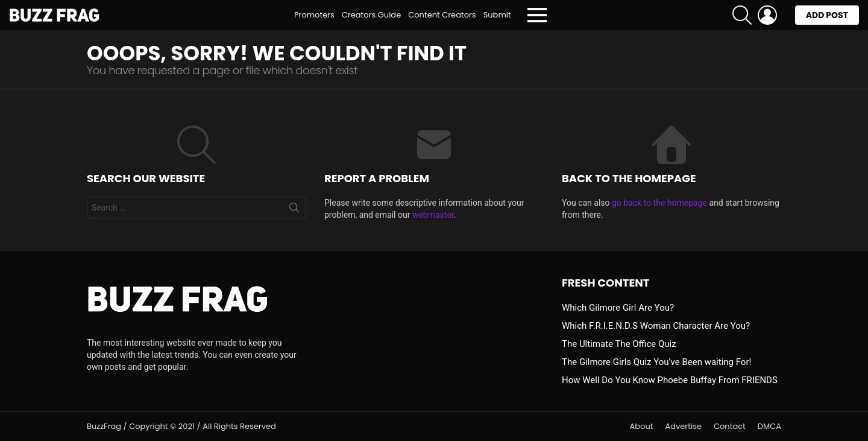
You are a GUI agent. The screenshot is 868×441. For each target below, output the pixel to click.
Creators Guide (371, 15)
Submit (497, 15)
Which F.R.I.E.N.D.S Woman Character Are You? (656, 326)
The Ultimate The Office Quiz (619, 344)
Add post (827, 17)
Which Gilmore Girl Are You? (618, 308)
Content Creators (442, 15)
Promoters (314, 15)
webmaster (433, 215)
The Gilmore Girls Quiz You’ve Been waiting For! (656, 362)
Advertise (683, 427)
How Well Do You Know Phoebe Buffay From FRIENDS (670, 380)
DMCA (769, 427)
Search (294, 210)
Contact (730, 427)
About (642, 427)
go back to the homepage (659, 203)
